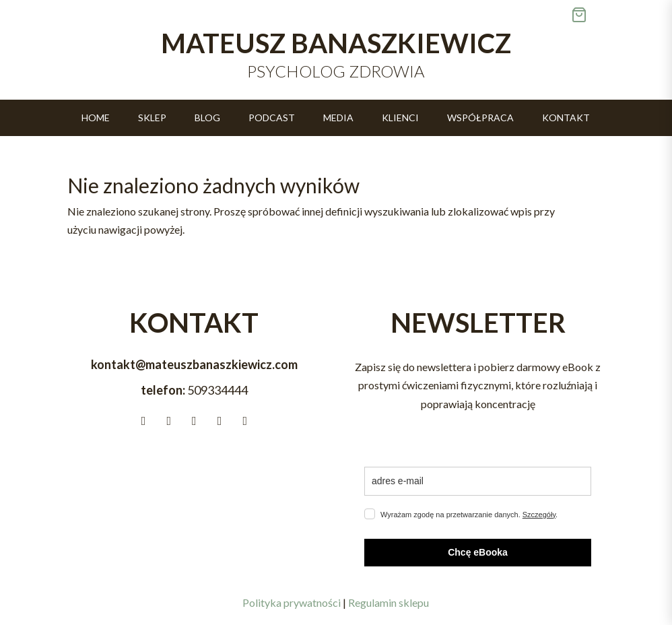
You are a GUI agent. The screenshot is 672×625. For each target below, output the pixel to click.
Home (96, 118)
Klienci (400, 118)
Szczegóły (539, 515)
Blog (207, 118)
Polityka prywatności (292, 602)
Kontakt (566, 118)
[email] (478, 481)
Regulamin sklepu (389, 602)
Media (338, 118)
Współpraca (480, 118)
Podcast (272, 118)
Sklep (152, 118)
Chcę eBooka (478, 552)
